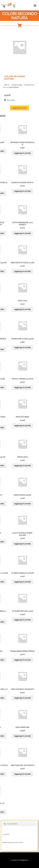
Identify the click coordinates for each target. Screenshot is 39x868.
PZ (33, 85)
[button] (4, 7)
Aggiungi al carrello (20, 108)
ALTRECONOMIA (14, 87)
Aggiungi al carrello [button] (23, 153)
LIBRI (20, 85)
